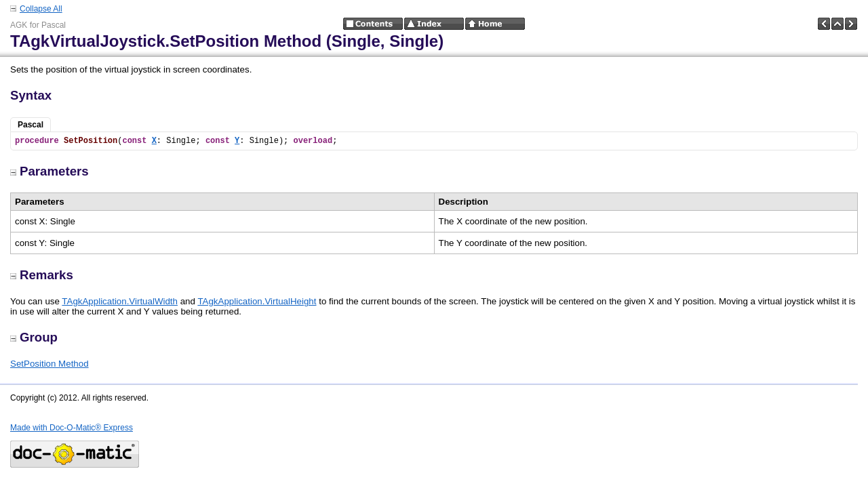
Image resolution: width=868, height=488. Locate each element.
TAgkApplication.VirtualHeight (257, 301)
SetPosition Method (50, 364)
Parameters (50, 171)
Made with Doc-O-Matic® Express (72, 428)
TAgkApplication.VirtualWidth (120, 301)
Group (34, 337)
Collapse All (41, 9)
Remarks (42, 275)
